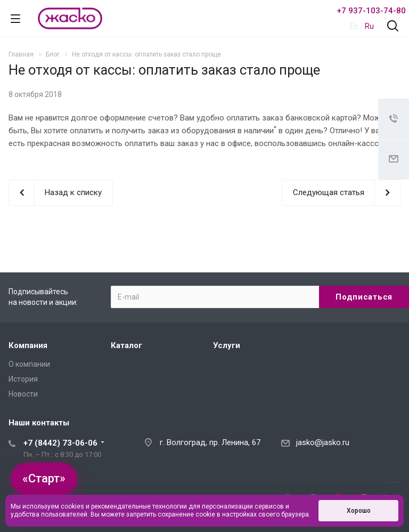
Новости (23, 394)
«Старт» (44, 478)
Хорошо (359, 511)
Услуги (227, 345)
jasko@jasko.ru (323, 442)
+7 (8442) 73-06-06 (60, 443)
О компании (29, 364)
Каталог (126, 345)
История (23, 379)
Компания (28, 345)
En (354, 26)
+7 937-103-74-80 (371, 11)
